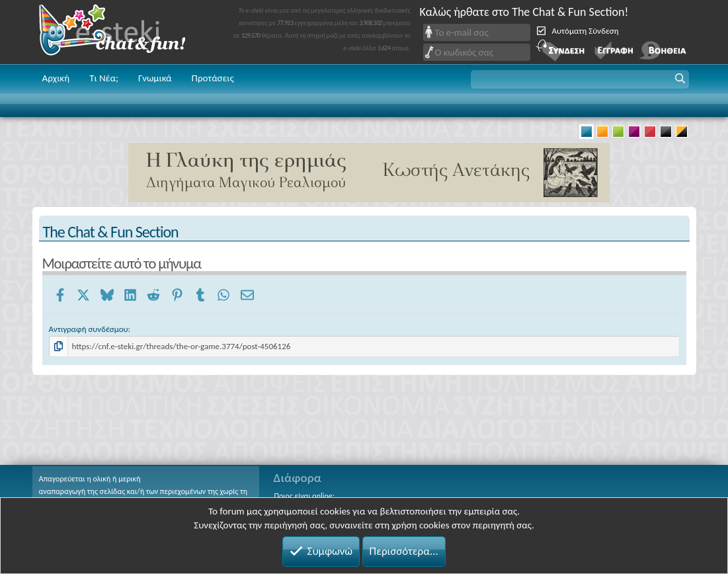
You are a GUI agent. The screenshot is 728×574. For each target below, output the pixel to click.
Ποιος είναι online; (304, 496)
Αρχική (56, 78)
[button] (580, 79)
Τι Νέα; (104, 78)
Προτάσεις (213, 78)
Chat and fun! (122, 32)
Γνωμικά (155, 78)
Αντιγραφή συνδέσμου (89, 329)
